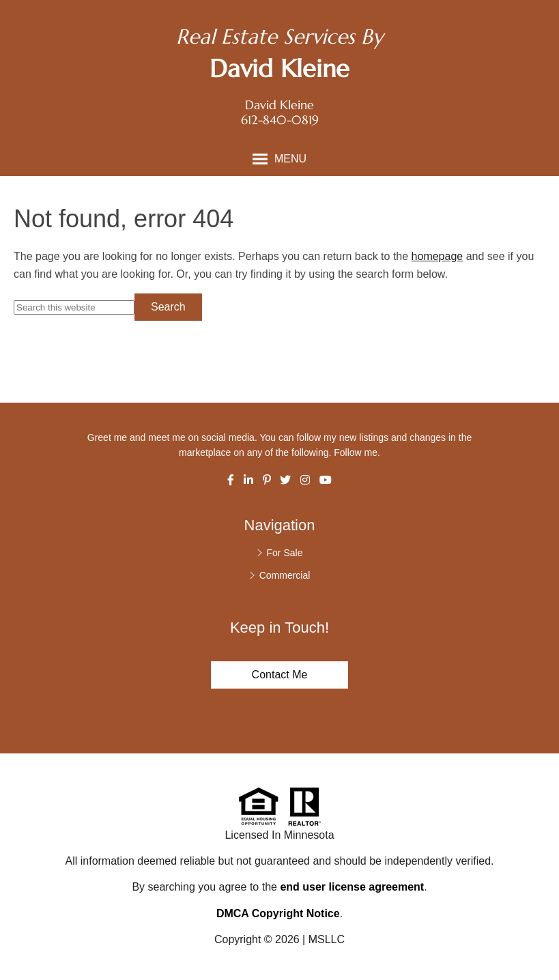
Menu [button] (290, 159)
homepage (438, 256)
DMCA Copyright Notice (278, 913)
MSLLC (327, 939)
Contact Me (280, 675)
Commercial (285, 575)
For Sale (285, 553)
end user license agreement (352, 887)
